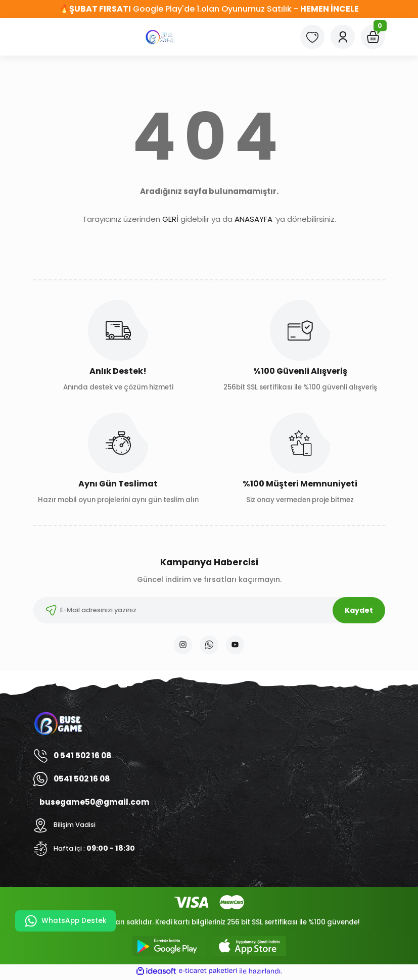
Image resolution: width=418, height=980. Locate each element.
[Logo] (161, 37)
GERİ (170, 219)
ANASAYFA (253, 219)
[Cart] (373, 37)
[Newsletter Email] (209, 610)
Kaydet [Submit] (359, 610)
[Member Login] (343, 37)
